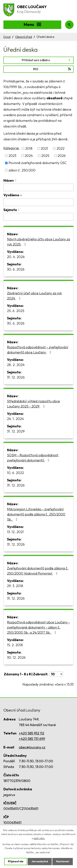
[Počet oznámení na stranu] (56, 674)
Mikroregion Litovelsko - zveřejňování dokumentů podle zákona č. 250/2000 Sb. (36, 514)
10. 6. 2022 (15, 473)
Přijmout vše (16, 861)
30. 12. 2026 (16, 657)
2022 (60, 148)
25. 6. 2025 (16, 311)
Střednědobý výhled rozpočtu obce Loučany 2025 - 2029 (33, 404)
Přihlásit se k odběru (47, 60)
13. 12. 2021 (15, 532)
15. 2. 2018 (15, 645)
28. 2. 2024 (16, 365)
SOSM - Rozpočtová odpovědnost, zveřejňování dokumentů (33, 458)
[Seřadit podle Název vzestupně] (16, 180)
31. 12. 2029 (16, 431)
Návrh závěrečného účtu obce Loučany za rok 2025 (38, 242)
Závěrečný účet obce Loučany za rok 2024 (34, 296)
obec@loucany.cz (32, 747)
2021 (44, 148)
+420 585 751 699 (32, 739)
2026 (62, 156)
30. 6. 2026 (16, 269)
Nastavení (63, 861)
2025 (45, 156)
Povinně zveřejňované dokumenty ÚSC (38, 163)
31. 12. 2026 (16, 377)
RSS (52, 69)
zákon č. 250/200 (22, 170)
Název (9, 180)
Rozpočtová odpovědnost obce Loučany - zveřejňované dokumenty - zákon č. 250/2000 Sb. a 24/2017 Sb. (38, 627)
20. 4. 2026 (16, 257)
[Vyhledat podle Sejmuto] (38, 217)
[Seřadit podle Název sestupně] (16, 181)
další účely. (39, 838)
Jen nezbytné (40, 861)
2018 (29, 148)
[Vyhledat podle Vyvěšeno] (38, 202)
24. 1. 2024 (15, 419)
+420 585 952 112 (31, 733)
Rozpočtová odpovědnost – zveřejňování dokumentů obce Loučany (38, 350)
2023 (12, 156)
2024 (29, 156)
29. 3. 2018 (15, 586)
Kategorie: (11, 148)
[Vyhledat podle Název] (38, 187)
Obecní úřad (24, 37)
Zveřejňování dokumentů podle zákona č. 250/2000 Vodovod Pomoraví (38, 571)
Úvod (7, 37)
